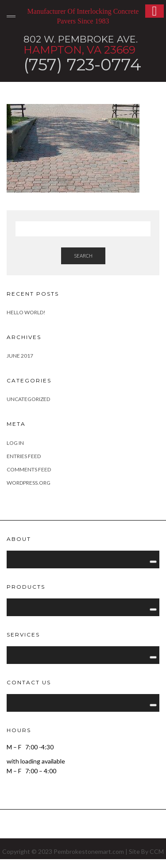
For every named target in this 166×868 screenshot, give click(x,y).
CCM (157, 851)
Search (83, 256)
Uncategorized (28, 399)
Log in (15, 443)
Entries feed (24, 456)
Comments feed (29, 469)
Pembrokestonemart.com (89, 851)
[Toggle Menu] (153, 562)
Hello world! (26, 312)
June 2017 (20, 356)
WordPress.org (29, 483)
